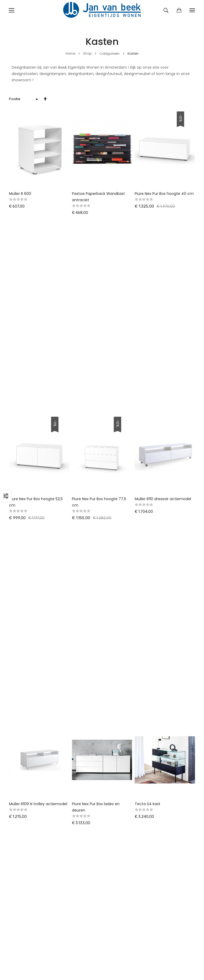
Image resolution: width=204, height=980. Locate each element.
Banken (16, 724)
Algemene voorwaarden (128, 635)
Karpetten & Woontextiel (32, 754)
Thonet (80, 754)
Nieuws (112, 596)
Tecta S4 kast (148, 424)
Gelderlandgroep (89, 732)
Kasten (15, 762)
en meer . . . (84, 793)
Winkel (112, 603)
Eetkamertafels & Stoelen (33, 732)
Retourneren (118, 580)
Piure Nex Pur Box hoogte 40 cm (164, 194)
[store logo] (102, 10)
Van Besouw (85, 770)
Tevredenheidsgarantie (128, 588)
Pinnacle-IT (50, 700)
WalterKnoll (84, 739)
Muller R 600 (20, 194)
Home (71, 53)
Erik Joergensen (88, 762)
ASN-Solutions (22, 700)
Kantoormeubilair (25, 747)
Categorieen (110, 53)
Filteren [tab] (6, 496)
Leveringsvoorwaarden (127, 573)
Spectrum (83, 777)
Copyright (115, 666)
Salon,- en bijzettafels (29, 770)
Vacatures (116, 674)
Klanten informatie (123, 651)
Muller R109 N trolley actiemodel (38, 424)
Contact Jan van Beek (127, 643)
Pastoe (80, 724)
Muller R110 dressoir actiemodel (163, 309)
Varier (79, 747)
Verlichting (19, 777)
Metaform (83, 785)
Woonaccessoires (25, 785)
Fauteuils (17, 739)
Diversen (17, 793)
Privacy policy (119, 658)
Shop (88, 53)
